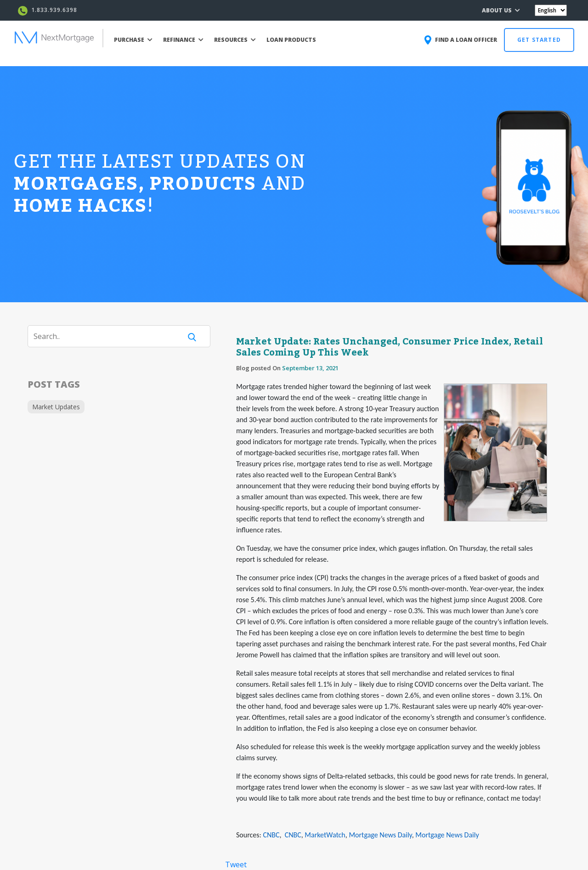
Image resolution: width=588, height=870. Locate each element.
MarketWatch (325, 835)
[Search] (110, 336)
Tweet (236, 864)
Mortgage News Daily (380, 835)
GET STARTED (539, 40)
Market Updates (56, 407)
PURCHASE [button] (133, 40)
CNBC (271, 835)
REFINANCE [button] (183, 40)
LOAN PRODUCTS (291, 40)
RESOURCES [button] (235, 40)
